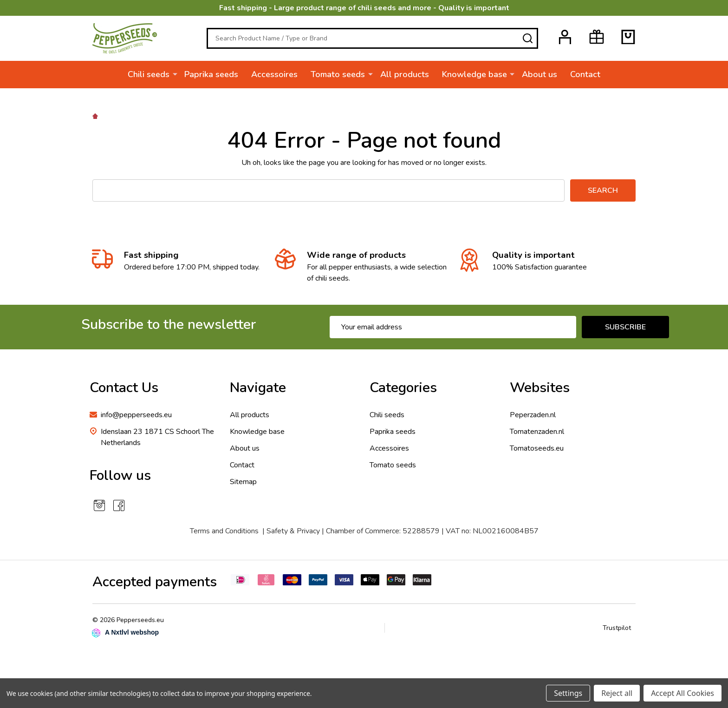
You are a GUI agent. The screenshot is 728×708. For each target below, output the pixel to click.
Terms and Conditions (224, 531)
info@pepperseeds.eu (136, 415)
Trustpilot (617, 628)
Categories (403, 388)
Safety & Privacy (293, 531)
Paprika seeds (212, 74)
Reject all (617, 693)
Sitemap (243, 482)
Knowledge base (474, 74)
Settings (568, 693)
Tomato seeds (338, 74)
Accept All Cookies (682, 693)
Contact (585, 74)
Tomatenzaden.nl (537, 432)
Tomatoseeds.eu (537, 448)
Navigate (258, 388)
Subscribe (625, 327)
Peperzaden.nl (533, 415)
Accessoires (275, 74)
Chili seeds (149, 74)
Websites (540, 388)
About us (539, 74)
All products (405, 74)
